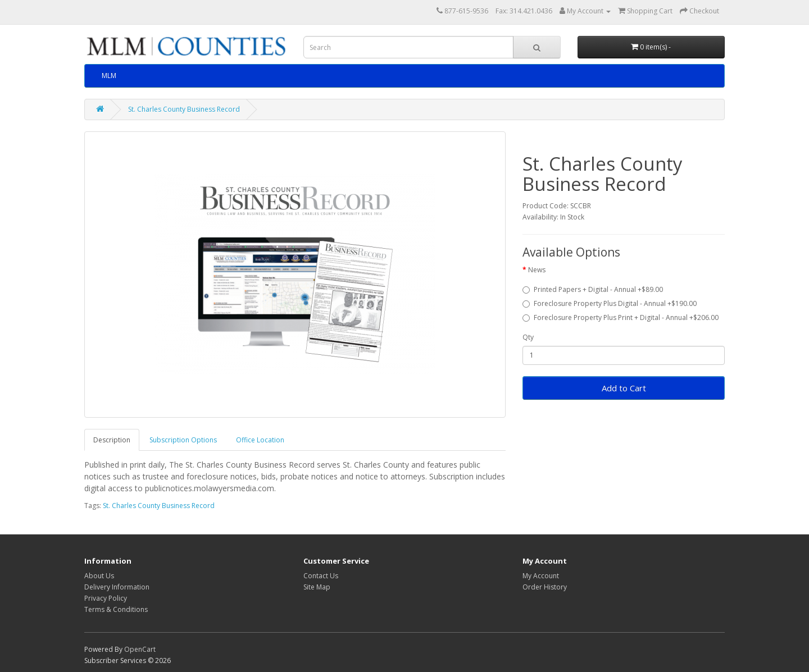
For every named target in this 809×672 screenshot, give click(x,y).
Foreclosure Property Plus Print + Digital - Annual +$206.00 (621, 317)
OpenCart (140, 649)
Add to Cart (624, 388)
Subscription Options (183, 440)
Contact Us (321, 576)
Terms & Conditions (116, 609)
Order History (545, 587)
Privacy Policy (106, 598)
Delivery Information (117, 587)
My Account (541, 576)
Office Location (260, 440)
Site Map (317, 587)
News (537, 270)
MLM (109, 76)
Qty (528, 337)
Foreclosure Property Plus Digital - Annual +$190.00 (610, 303)
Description (112, 440)
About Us (99, 576)
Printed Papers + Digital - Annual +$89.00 (593, 289)
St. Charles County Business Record (184, 109)
